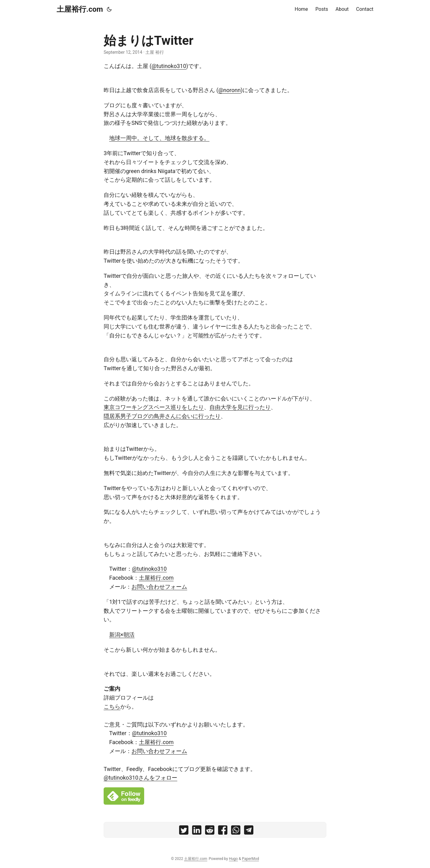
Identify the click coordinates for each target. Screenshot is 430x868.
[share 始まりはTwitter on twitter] (184, 831)
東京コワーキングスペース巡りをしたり (154, 407)
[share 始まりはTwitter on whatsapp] (236, 831)
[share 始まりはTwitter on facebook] (223, 831)
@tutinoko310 (169, 66)
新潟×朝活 (122, 635)
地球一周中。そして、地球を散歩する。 (159, 138)
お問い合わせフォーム (159, 587)
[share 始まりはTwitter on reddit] (210, 831)
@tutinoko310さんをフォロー (140, 778)
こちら (112, 707)
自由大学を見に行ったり (240, 407)
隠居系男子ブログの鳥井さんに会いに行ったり (162, 416)
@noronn (230, 90)
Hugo (233, 859)
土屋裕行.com (80, 9)
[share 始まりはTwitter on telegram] (249, 831)
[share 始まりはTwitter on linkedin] (197, 831)
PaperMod (250, 859)
